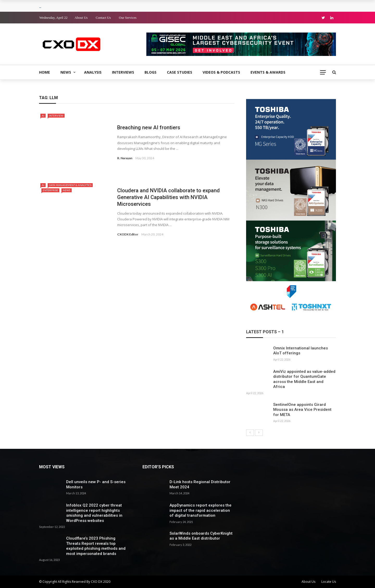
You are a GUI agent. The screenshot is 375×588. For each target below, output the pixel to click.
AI (43, 116)
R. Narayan (125, 158)
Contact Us (103, 18)
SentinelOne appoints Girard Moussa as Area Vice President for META (302, 410)
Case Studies (180, 72)
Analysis (93, 72)
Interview (56, 116)
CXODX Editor (128, 234)
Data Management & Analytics (70, 185)
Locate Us (329, 582)
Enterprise (50, 190)
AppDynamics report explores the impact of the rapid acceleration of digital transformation (201, 510)
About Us (81, 18)
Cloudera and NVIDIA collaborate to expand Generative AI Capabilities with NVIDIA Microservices (168, 197)
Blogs (151, 72)
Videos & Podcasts (221, 72)
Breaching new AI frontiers (149, 127)
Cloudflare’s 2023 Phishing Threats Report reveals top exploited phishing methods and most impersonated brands (96, 546)
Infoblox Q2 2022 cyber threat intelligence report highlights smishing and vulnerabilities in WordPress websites (94, 513)
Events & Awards (268, 72)
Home (45, 72)
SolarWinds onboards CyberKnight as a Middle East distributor (201, 536)
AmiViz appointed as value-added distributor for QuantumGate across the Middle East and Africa (304, 379)
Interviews (123, 72)
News (66, 72)
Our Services (128, 18)
